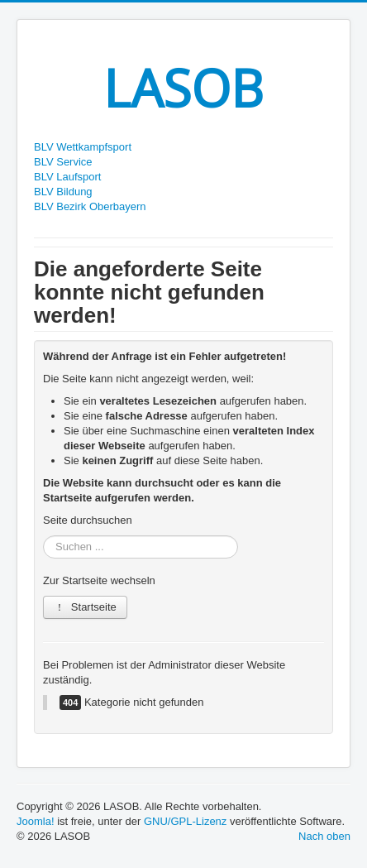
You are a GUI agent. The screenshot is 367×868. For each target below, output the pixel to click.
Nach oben (324, 836)
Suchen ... (43, 536)
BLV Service (63, 162)
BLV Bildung (63, 192)
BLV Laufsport (67, 177)
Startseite (85, 607)
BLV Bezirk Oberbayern (90, 206)
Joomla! (36, 821)
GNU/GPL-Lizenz (185, 821)
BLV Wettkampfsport (83, 147)
